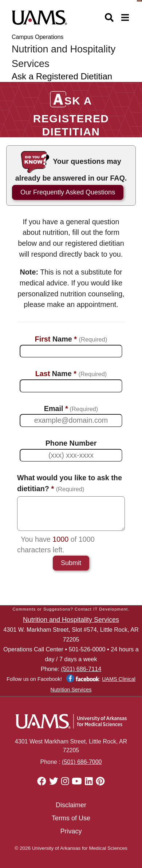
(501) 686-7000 (82, 762)
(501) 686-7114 (81, 669)
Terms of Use (71, 818)
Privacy (71, 831)
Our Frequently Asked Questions (68, 192)
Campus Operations (38, 37)
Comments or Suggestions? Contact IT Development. (71, 609)
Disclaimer (71, 805)
